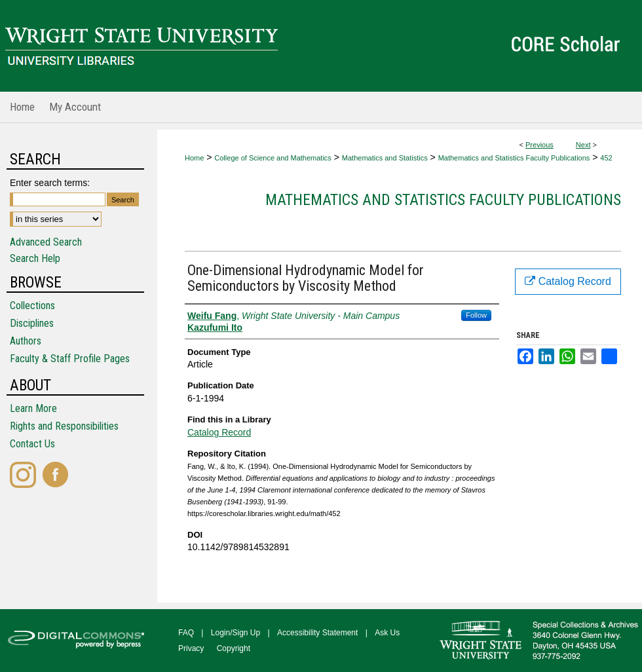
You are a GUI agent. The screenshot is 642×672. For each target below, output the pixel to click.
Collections (32, 306)
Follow (476, 315)
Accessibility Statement (317, 633)
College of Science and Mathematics (273, 158)
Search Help (35, 258)
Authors (26, 341)
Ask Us (387, 633)
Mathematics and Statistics (385, 158)
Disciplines (32, 323)
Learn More (33, 408)
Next (583, 145)
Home (194, 158)
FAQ (186, 633)
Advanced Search (46, 242)
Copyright (234, 648)
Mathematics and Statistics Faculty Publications (514, 158)
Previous (539, 145)
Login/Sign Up (236, 633)
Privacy (191, 648)
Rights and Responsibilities (64, 426)
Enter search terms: (50, 183)
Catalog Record (219, 432)
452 (606, 158)
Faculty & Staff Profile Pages (70, 359)
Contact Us (32, 444)
